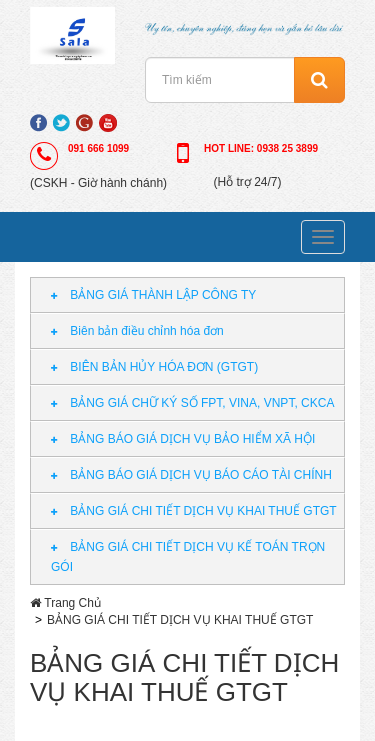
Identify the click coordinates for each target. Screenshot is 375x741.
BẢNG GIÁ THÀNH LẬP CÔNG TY (153, 295)
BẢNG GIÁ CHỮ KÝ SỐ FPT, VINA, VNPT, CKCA (192, 403)
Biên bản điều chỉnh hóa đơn (137, 331)
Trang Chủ (72, 603)
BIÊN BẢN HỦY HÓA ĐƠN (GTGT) (154, 367)
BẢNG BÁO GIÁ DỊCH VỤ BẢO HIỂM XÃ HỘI (183, 439)
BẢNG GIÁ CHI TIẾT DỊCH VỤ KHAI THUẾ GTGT (194, 511)
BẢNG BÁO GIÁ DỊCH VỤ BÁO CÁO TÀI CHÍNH (191, 475)
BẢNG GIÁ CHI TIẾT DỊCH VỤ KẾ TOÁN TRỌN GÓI (188, 557)
